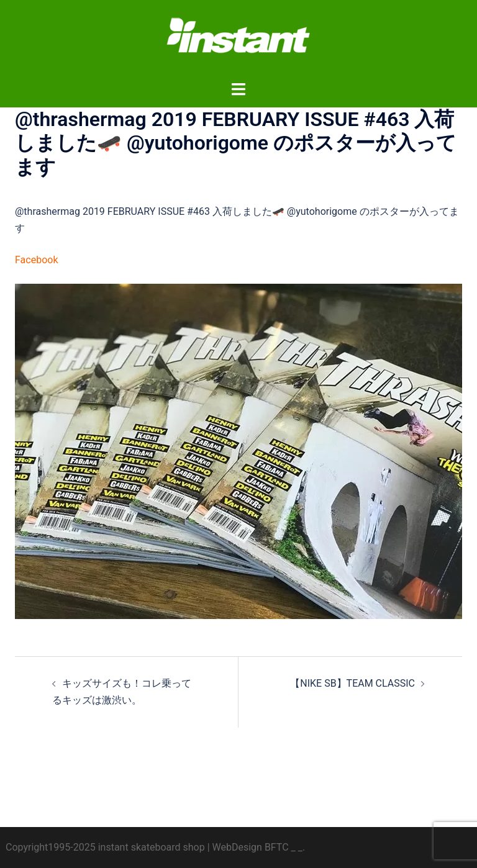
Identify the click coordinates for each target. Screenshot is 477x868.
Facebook (36, 260)
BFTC (277, 847)
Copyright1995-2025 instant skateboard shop (105, 847)
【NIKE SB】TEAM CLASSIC (352, 683)
